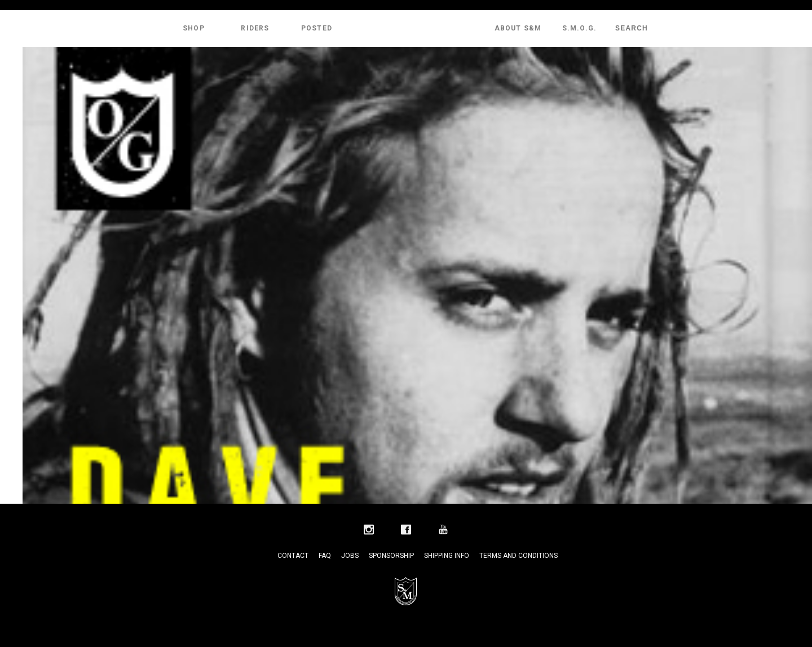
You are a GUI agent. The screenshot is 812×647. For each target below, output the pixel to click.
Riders (255, 28)
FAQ (325, 556)
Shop (194, 28)
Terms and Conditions (518, 556)
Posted (317, 28)
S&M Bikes (406, 28)
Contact (293, 556)
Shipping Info (447, 556)
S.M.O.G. (580, 28)
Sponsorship (391, 556)
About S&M (518, 28)
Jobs (350, 556)
